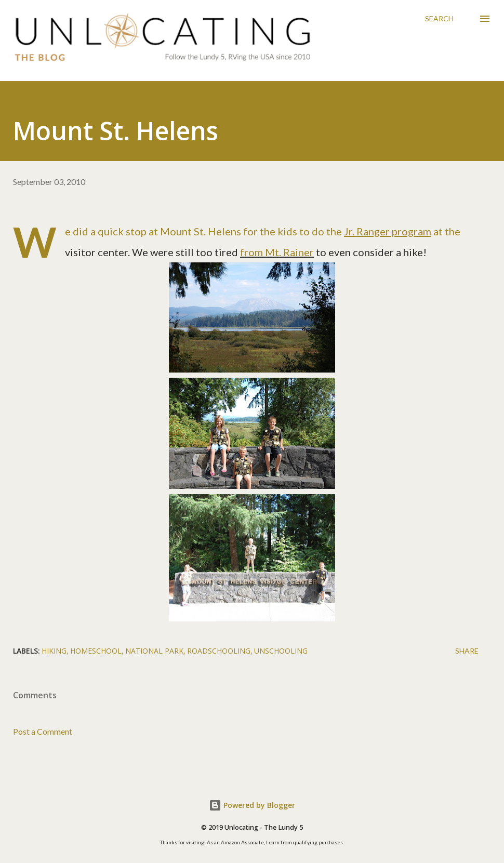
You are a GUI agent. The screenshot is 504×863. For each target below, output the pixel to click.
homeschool (96, 651)
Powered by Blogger (252, 805)
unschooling (281, 651)
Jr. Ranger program (388, 231)
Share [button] (467, 651)
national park (154, 651)
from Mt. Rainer (277, 252)
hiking (54, 651)
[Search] (439, 19)
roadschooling (219, 651)
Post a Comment (43, 731)
